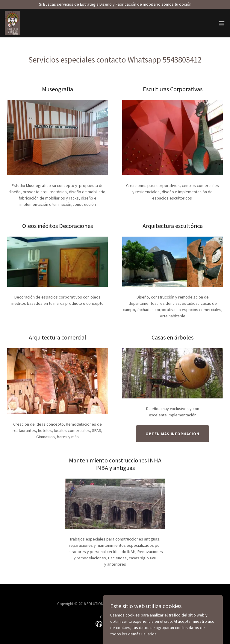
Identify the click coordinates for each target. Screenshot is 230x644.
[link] (12, 23)
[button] (222, 23)
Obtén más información (172, 434)
